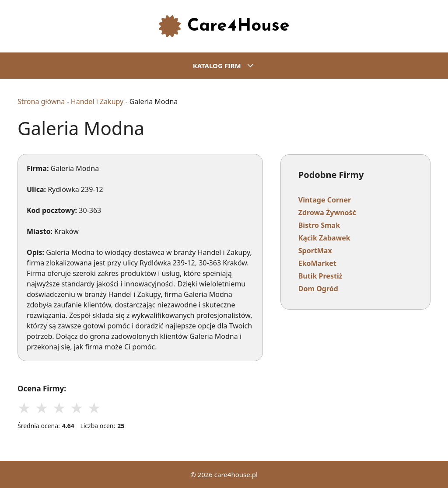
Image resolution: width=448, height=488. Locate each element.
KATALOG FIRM (229, 66)
